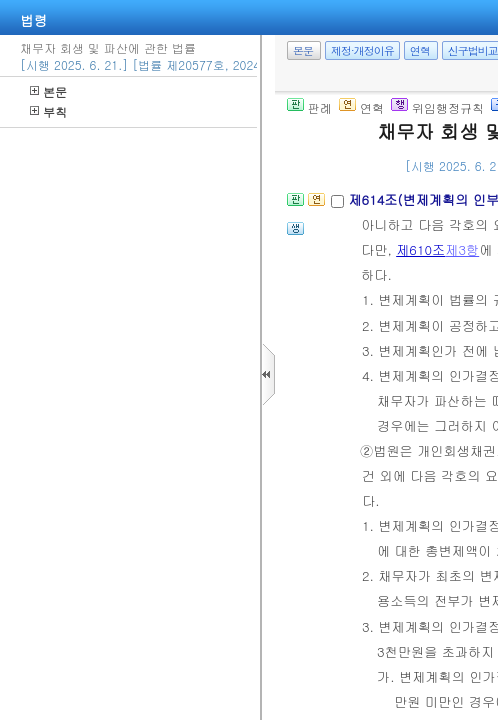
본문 (48, 91)
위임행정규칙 (437, 107)
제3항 (462, 249)
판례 (309, 107)
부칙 (48, 111)
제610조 (420, 249)
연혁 (420, 50)
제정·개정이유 (362, 50)
